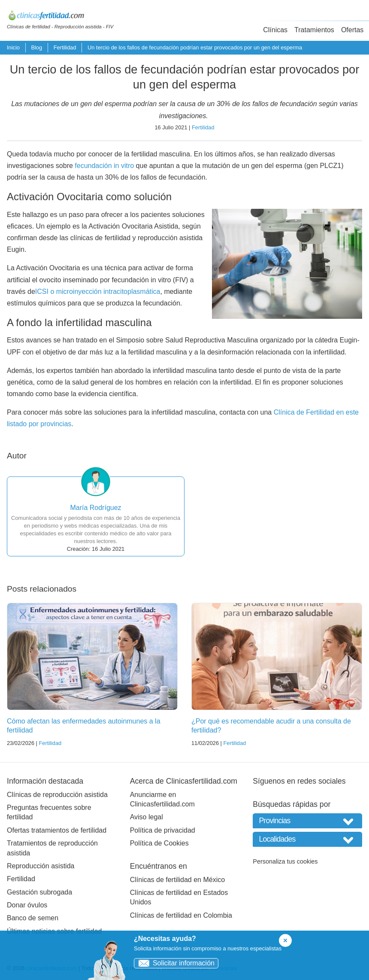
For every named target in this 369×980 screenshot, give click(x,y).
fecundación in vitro (104, 166)
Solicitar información (174, 963)
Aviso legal (147, 817)
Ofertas (352, 30)
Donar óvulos (27, 905)
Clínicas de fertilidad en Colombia (181, 915)
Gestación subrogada (39, 892)
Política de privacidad (163, 830)
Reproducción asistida (41, 866)
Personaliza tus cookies (285, 861)
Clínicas (275, 30)
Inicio (13, 47)
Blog (36, 47)
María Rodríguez (95, 508)
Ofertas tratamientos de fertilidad (57, 830)
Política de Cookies (159, 843)
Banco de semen (33, 918)
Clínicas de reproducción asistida (57, 795)
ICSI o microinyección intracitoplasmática (98, 292)
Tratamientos (314, 30)
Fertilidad (65, 47)
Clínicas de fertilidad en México (177, 880)
